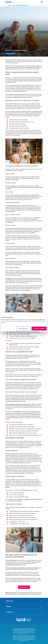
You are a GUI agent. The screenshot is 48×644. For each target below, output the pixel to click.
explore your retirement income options (28, 499)
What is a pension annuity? (22, 6)
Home (9, 6)
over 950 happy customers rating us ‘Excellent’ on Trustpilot (23, 568)
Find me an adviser (24, 587)
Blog (13, 6)
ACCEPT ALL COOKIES (39, 328)
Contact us (10, 612)
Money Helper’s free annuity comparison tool (17, 404)
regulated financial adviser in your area (16, 565)
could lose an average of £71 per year (16, 401)
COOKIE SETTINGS (24, 328)
